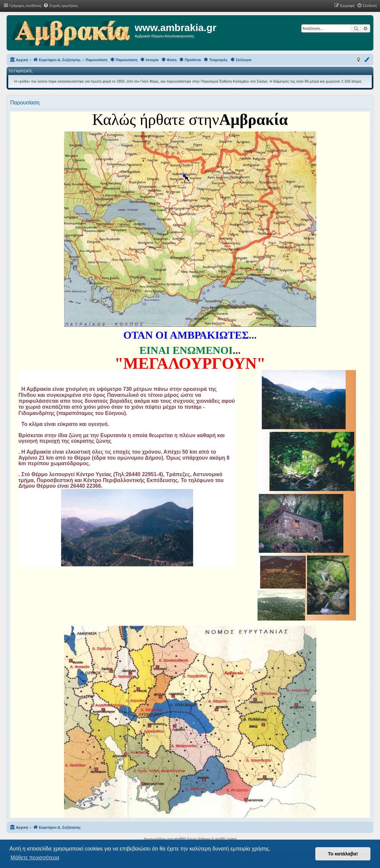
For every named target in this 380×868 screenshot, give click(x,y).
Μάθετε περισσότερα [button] (35, 858)
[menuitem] (61, 6)
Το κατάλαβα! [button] (343, 854)
